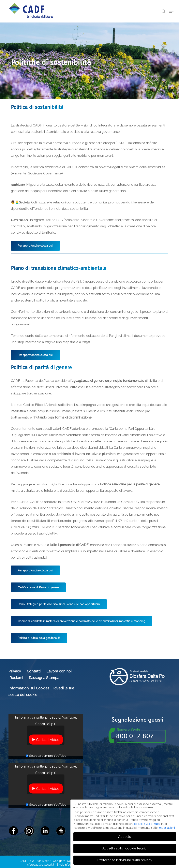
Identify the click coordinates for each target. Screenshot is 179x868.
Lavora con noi (59, 671)
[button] (171, 11)
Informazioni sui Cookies (29, 688)
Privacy (15, 671)
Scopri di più (46, 724)
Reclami (16, 678)
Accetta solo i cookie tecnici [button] (125, 848)
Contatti (34, 671)
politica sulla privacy (147, 824)
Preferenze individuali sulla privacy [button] (125, 860)
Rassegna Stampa (44, 678)
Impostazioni (167, 828)
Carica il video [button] (48, 740)
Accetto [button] (125, 837)
